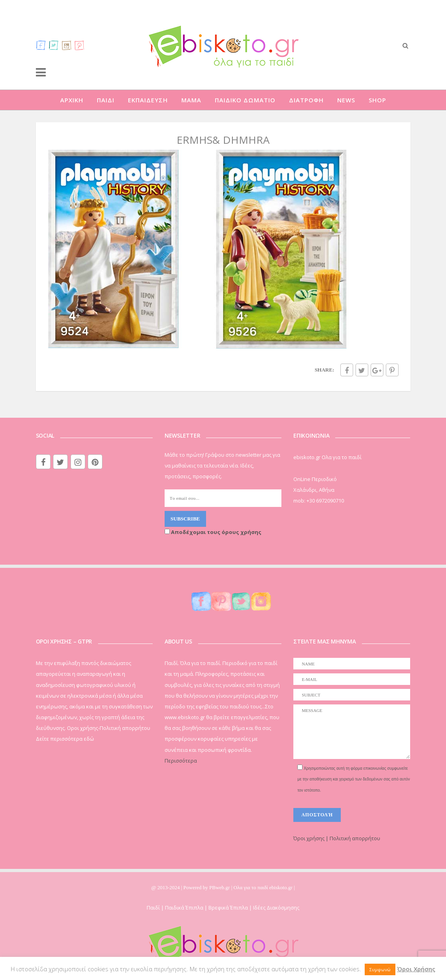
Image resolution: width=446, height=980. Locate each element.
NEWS (346, 100)
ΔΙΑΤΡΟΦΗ (306, 100)
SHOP (377, 100)
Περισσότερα (181, 761)
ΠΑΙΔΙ (106, 100)
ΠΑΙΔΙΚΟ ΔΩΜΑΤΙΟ (245, 100)
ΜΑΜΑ (191, 100)
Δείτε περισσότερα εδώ (65, 739)
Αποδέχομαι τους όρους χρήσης (213, 532)
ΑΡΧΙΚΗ (72, 100)
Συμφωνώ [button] (380, 969)
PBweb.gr (220, 887)
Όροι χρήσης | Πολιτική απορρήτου (337, 838)
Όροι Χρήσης (416, 969)
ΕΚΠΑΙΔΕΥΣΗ (148, 100)
